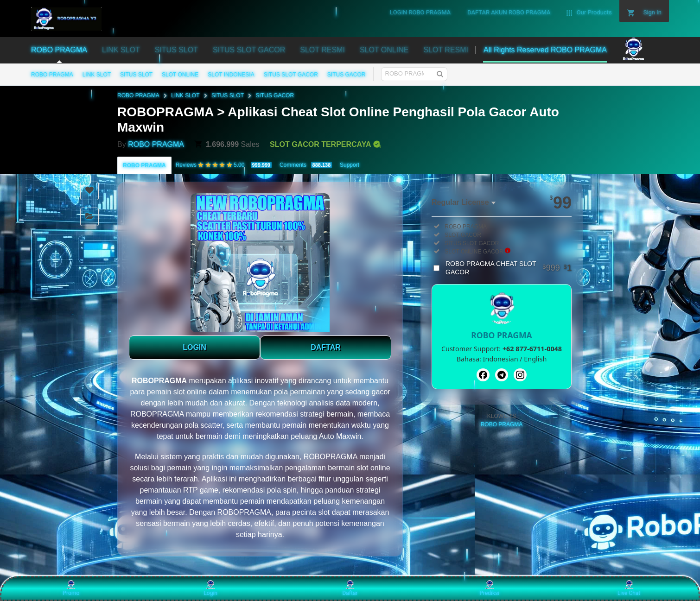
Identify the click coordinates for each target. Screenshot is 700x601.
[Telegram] (502, 375)
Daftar (350, 588)
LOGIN (194, 347)
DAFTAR (326, 347)
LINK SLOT (97, 75)
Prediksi (489, 588)
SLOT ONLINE (180, 75)
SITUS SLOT (136, 75)
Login (210, 588)
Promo (71, 588)
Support (350, 165)
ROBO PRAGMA (52, 75)
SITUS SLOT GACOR (291, 75)
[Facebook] (483, 375)
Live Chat (629, 588)
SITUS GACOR (347, 75)
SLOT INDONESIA (231, 75)
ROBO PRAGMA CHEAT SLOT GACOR (509, 268)
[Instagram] (520, 375)
